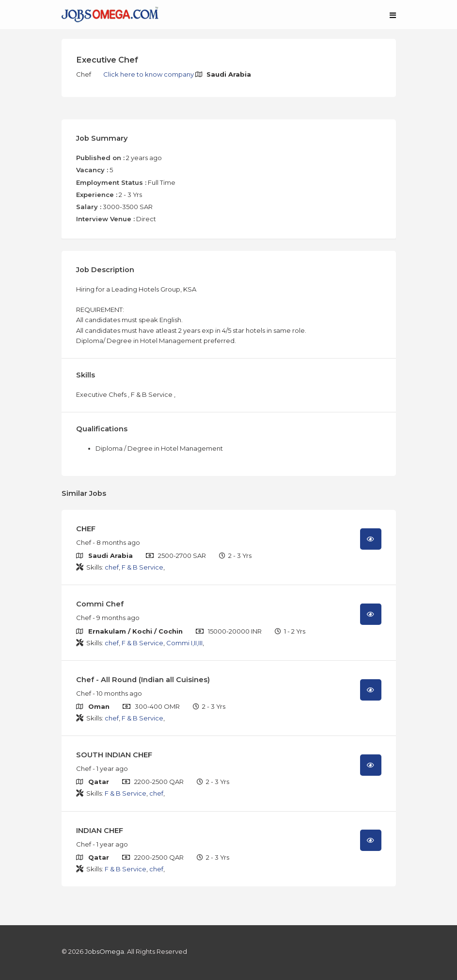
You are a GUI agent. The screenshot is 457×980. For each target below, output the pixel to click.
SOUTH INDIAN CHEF (114, 755)
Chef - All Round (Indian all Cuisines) (143, 680)
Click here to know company (149, 74)
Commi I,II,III (184, 643)
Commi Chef (100, 604)
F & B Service (142, 567)
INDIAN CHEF (100, 831)
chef (112, 567)
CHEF (86, 529)
